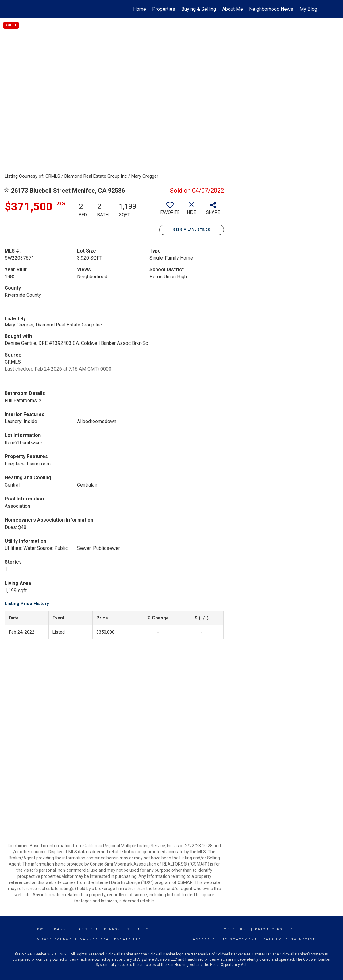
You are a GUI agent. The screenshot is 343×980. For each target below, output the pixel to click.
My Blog (308, 9)
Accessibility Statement (225, 939)
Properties (164, 9)
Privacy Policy (274, 929)
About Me (233, 9)
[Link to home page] (26, 9)
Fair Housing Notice (289, 939)
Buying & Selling (199, 9)
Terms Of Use (232, 929)
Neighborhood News (271, 9)
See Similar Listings (192, 230)
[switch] (170, 210)
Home (140, 9)
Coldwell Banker (51, 929)
